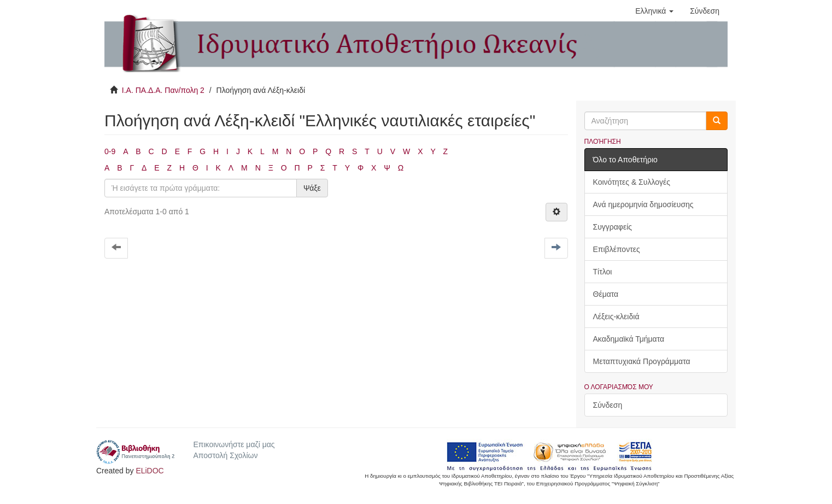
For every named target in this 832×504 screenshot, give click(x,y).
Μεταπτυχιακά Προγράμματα (642, 361)
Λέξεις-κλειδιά (616, 317)
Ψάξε (312, 188)
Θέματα (606, 294)
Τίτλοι (603, 272)
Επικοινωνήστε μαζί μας (234, 444)
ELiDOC (150, 471)
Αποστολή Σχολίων (225, 455)
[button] (654, 11)
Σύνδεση (608, 405)
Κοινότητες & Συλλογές (632, 182)
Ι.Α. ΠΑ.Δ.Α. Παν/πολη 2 (163, 90)
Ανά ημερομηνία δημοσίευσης (643, 204)
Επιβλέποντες (617, 249)
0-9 (110, 151)
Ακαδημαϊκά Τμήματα (629, 339)
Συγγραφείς (613, 227)
